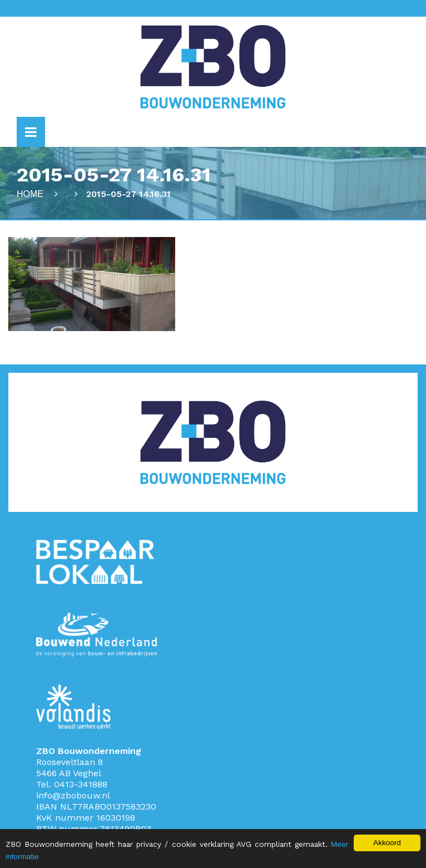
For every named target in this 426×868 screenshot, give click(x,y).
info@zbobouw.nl (73, 795)
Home (30, 194)
